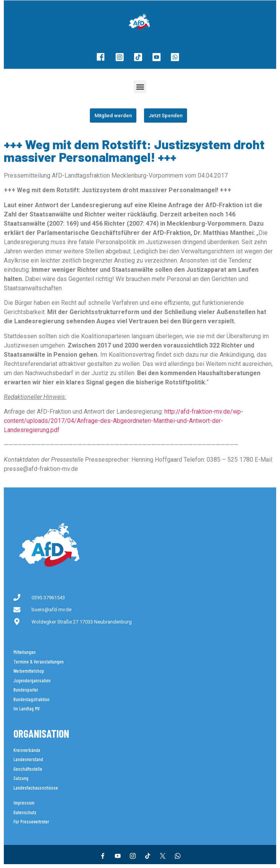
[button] (140, 87)
